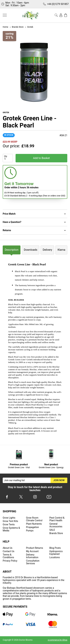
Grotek (29, 27)
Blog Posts (55, 548)
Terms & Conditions (8, 556)
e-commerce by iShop (58, 640)
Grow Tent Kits (10, 521)
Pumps (30, 531)
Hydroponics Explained (56, 553)
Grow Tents (9, 524)
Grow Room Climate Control (34, 519)
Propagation (32, 527)
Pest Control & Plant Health (57, 519)
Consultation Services (33, 562)
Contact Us (9, 551)
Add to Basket (41, 158)
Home (5, 27)
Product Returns (34, 548)
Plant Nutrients (34, 524)
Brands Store (16, 27)
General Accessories (56, 525)
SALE (52, 530)
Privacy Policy (10, 561)
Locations (55, 557)
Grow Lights (9, 518)
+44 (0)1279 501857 (58, 4)
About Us (8, 548)
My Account (32, 551)
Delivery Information (32, 556)
